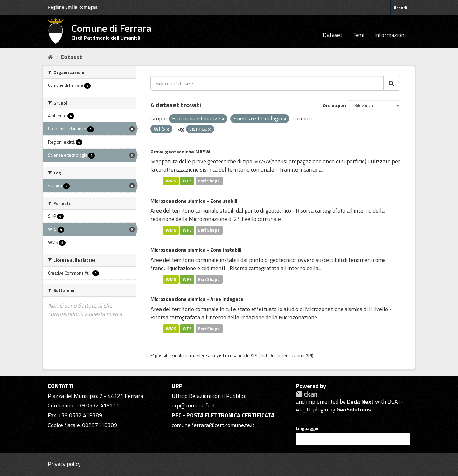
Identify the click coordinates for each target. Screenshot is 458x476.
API (254, 355)
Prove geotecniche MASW (180, 152)
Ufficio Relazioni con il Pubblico (209, 396)
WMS (171, 181)
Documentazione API (290, 355)
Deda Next (360, 401)
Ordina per (334, 105)
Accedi (400, 7)
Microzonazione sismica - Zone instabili (196, 250)
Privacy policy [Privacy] (64, 464)
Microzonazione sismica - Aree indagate (197, 299)
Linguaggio (307, 428)
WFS (187, 181)
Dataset (333, 35)
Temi (358, 35)
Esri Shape (209, 181)
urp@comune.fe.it (193, 405)
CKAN (307, 394)
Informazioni (390, 35)
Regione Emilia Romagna (73, 7)
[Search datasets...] (267, 83)
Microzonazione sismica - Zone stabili (194, 201)
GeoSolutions (354, 409)
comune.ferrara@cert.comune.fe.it (213, 425)
